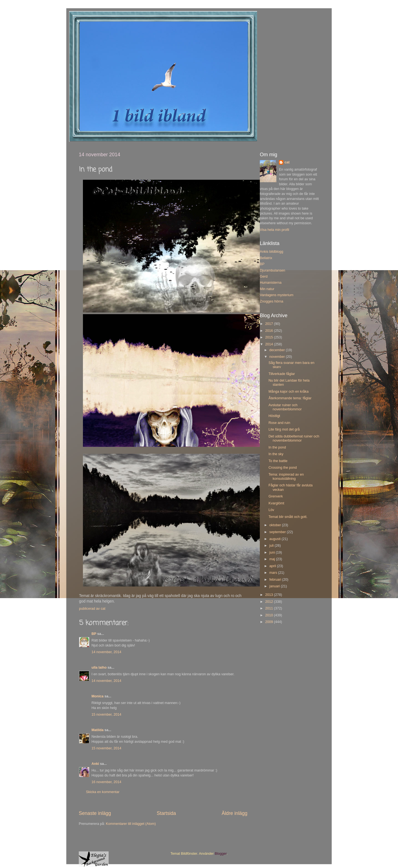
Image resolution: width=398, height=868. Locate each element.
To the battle (278, 461)
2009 (269, 622)
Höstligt (274, 416)
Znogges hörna (272, 301)
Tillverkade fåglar (282, 374)
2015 (269, 337)
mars (274, 573)
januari (275, 586)
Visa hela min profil (274, 230)
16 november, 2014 (106, 782)
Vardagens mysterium (277, 295)
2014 (269, 344)
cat (287, 162)
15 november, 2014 (106, 715)
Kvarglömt (276, 503)
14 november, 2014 (106, 652)
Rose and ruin (279, 423)
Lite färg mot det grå (284, 429)
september (278, 532)
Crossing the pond (282, 468)
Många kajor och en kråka (288, 392)
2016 (269, 331)
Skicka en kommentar (103, 792)
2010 (269, 615)
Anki (95, 764)
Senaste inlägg (95, 813)
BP (94, 634)
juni (273, 552)
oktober (276, 525)
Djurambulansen (273, 270)
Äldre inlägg (235, 813)
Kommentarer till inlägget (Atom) (131, 824)
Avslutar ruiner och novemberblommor (285, 407)
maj (273, 559)
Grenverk (276, 496)
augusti (276, 539)
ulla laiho (99, 668)
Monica (97, 696)
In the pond (277, 447)
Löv (271, 510)
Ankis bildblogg (272, 252)
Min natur (267, 289)
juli (272, 546)
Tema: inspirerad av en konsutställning (286, 477)
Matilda (97, 730)
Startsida (166, 813)
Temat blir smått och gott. (288, 517)
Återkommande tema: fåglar (290, 398)
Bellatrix (266, 258)
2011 (269, 608)
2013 (269, 595)
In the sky (276, 454)
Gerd (264, 277)
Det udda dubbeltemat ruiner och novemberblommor (294, 438)
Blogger (221, 854)
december (278, 350)
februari (276, 580)
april (273, 566)
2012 (269, 602)
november (278, 357)
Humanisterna (271, 283)
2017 (269, 324)
